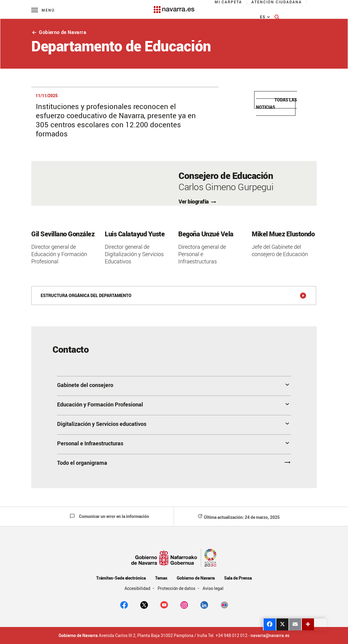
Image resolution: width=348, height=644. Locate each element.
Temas (161, 578)
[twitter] (144, 605)
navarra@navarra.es (270, 635)
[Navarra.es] (174, 7)
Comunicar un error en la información (109, 516)
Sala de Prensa (238, 578)
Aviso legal (213, 588)
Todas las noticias (276, 103)
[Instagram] (184, 605)
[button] (174, 386)
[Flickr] (224, 605)
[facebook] (124, 605)
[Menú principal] (43, 10)
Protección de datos (177, 588)
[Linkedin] (204, 605)
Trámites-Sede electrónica (121, 578)
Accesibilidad (138, 588)
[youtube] (164, 605)
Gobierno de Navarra (59, 32)
